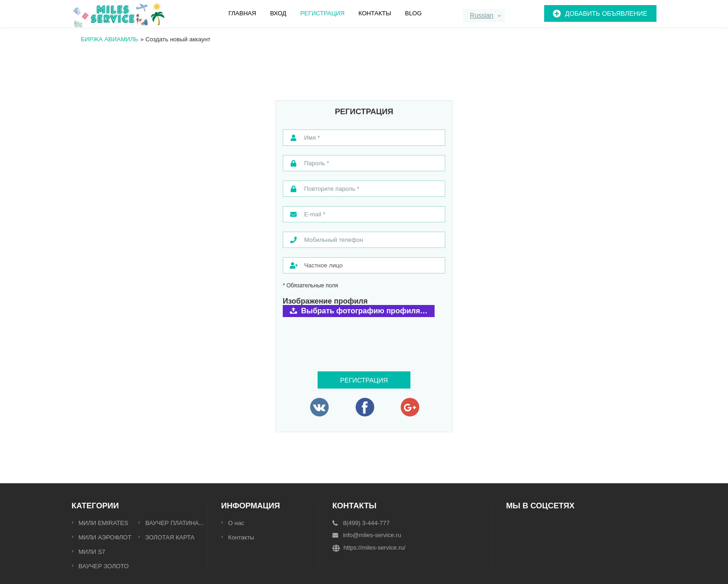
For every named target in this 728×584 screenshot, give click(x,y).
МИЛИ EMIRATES (103, 523)
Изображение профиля (325, 301)
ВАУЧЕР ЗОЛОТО (104, 566)
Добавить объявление (606, 13)
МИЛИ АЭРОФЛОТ (105, 537)
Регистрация (322, 13)
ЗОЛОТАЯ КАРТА (170, 537)
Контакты (375, 13)
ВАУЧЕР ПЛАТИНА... (175, 523)
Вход (278, 13)
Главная (242, 13)
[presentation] (353, 337)
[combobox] (484, 16)
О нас (236, 523)
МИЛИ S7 (92, 552)
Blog (413, 13)
